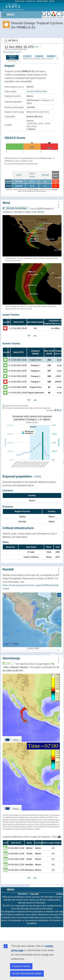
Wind (19, 175)
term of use (20, 1)
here (35, 164)
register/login (42, 1)
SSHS (40, 212)
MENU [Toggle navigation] (8, 15)
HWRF (39, 56)
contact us (31, 1)
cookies (60, 894)
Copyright (34, 894)
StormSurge (11, 658)
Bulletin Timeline (11, 344)
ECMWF (51, 56)
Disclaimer (23, 894)
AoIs (38, 476)
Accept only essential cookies (27, 973)
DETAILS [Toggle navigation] (11, 41)
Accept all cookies (21, 966)
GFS (27, 56)
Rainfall (45, 175)
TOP (58, 205)
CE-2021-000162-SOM (37, 91)
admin (52, 1)
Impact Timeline (11, 315)
